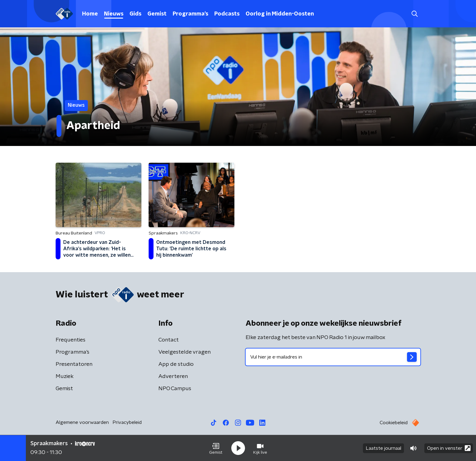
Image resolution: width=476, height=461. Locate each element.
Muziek (65, 376)
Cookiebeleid (394, 423)
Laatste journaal (383, 448)
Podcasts (227, 14)
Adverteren (173, 376)
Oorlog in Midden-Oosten (280, 14)
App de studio (176, 364)
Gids (135, 14)
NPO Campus (175, 389)
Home (90, 14)
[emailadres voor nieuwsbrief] (333, 357)
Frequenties (71, 340)
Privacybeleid (127, 422)
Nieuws (114, 14)
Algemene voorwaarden (82, 422)
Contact (169, 340)
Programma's (190, 14)
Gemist (157, 14)
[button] (216, 448)
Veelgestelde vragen (185, 352)
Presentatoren (74, 364)
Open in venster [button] (449, 448)
